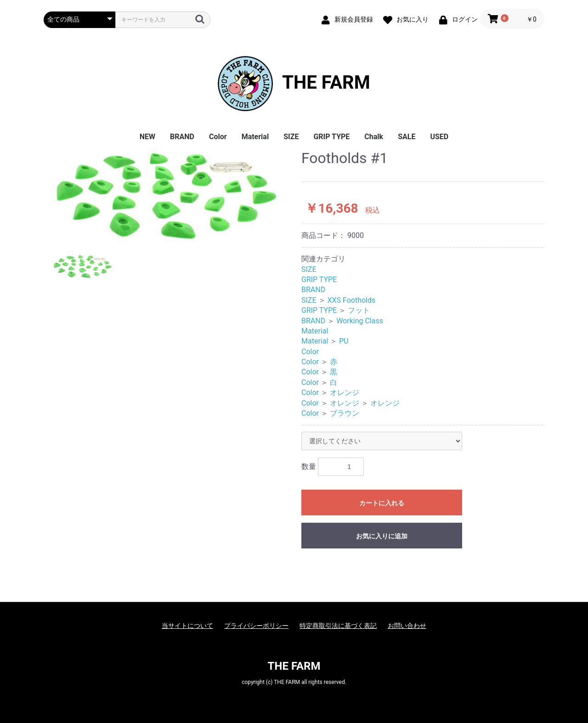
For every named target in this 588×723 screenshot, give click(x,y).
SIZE (291, 137)
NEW (147, 137)
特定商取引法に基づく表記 (338, 626)
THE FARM (294, 84)
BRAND (182, 137)
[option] (169, 195)
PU (344, 341)
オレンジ (345, 393)
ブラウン (345, 413)
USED (439, 137)
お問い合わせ (407, 626)
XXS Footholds (351, 300)
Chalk (374, 137)
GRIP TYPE (331, 137)
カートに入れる (382, 503)
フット (359, 310)
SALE (407, 137)
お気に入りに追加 (382, 536)
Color (218, 137)
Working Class (360, 321)
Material (255, 137)
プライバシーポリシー (256, 626)
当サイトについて (187, 626)
